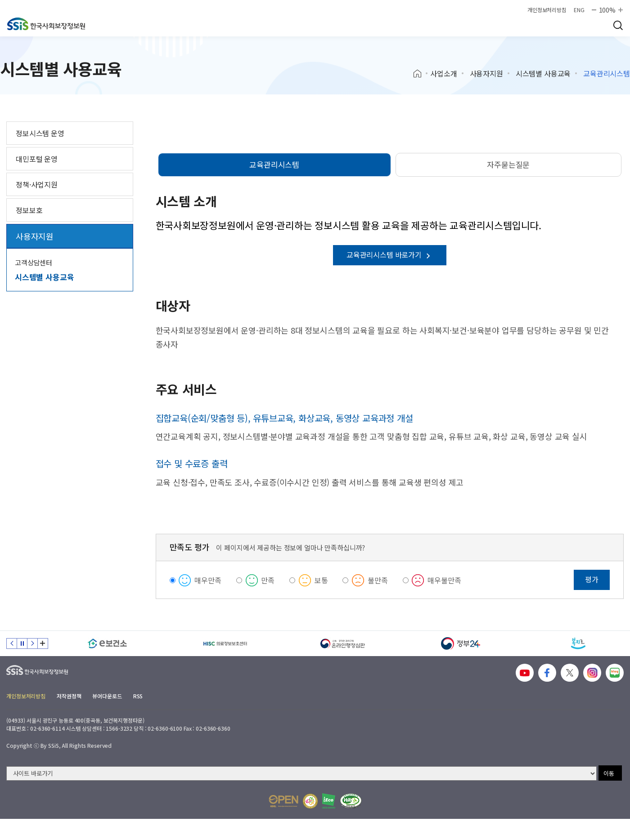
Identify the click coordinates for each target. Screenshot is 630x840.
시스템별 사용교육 (543, 73)
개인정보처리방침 (547, 10)
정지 (22, 643)
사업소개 (443, 73)
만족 (268, 580)
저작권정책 (69, 696)
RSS (138, 696)
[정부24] (461, 643)
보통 (321, 580)
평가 (592, 579)
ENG (579, 10)
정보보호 (29, 210)
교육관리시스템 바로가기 (390, 255)
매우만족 (208, 580)
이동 (609, 773)
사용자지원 (486, 73)
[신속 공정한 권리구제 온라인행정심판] (343, 643)
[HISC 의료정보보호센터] (225, 643)
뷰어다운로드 (107, 696)
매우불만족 (444, 580)
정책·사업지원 (37, 184)
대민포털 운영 (37, 159)
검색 (618, 25)
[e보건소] (108, 643)
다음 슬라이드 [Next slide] (32, 643)
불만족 (378, 580)
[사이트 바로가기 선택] (301, 773)
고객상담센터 (34, 262)
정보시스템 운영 (40, 133)
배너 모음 (43, 643)
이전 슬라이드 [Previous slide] (12, 643)
